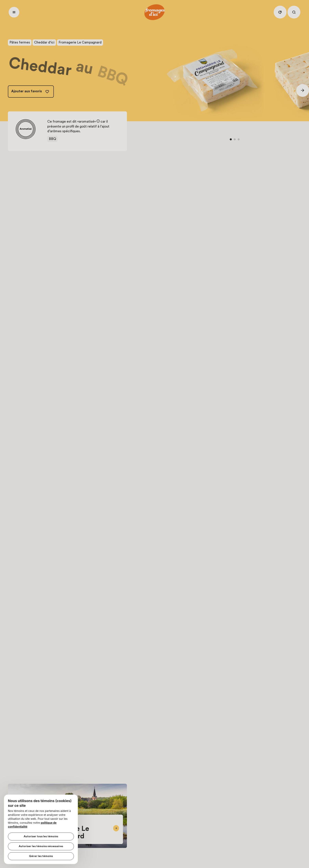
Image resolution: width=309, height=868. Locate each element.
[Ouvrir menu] (14, 12)
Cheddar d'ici (44, 42)
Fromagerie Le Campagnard (80, 42)
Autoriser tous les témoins (41, 837)
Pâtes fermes (20, 42)
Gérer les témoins (41, 856)
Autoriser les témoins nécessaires (41, 846)
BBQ (52, 139)
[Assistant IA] (280, 12)
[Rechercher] (294, 12)
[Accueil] (154, 12)
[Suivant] (303, 90)
